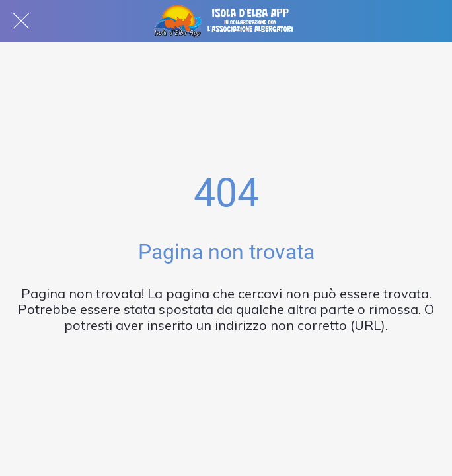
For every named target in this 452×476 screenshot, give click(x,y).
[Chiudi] (21, 21)
